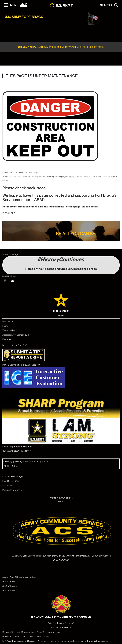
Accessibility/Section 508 (16, 335)
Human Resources (11, 637)
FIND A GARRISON (61, 628)
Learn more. (61, 501)
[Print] (5, 281)
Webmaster (8, 485)
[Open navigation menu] (10, 5)
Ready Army (8, 339)
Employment (8, 321)
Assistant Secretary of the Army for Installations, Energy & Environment (73, 641)
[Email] (13, 281)
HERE (28, 451)
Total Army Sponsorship (43, 632)
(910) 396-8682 (61, 560)
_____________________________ (21, 472)
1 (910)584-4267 (11, 451)
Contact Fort (9, 477)
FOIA (5, 326)
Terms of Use (9, 330)
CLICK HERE (9, 213)
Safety (59, 632)
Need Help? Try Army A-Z (15, 345)
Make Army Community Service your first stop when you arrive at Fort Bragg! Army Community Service (61, 556)
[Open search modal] (110, 5)
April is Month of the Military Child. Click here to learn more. (61, 47)
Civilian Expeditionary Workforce (37, 637)
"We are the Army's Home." (61, 498)
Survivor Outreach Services (16, 632)
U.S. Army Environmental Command (19, 641)
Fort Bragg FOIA (11, 481)
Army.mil (61, 316)
